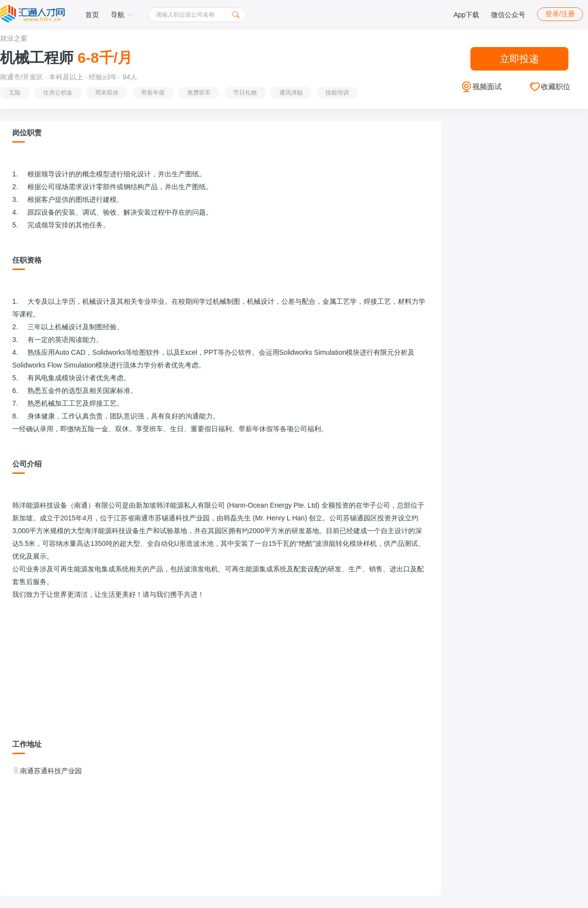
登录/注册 (560, 14)
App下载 (466, 15)
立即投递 (519, 59)
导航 (122, 15)
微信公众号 (508, 15)
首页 (92, 15)
